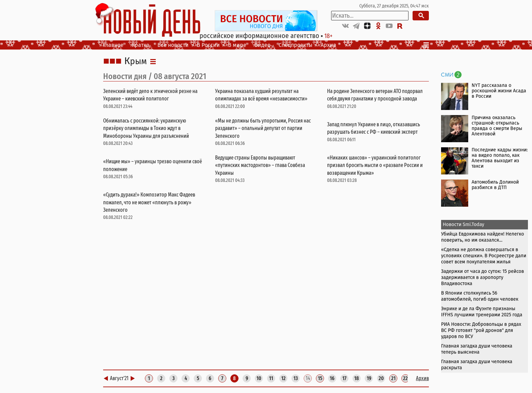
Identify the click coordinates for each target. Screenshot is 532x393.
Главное (113, 45)
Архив (328, 45)
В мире (237, 45)
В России (208, 45)
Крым (136, 61)
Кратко (140, 45)
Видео (262, 45)
